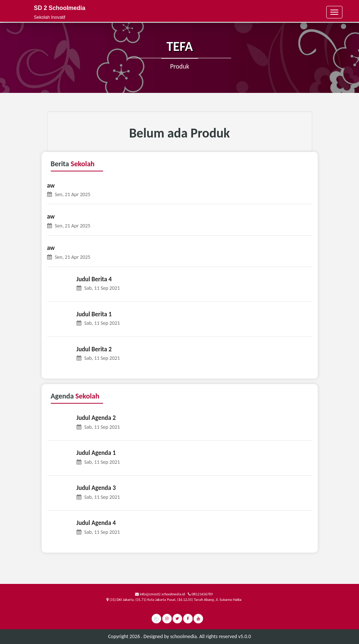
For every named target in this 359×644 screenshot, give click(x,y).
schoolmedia (183, 636)
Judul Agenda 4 (96, 523)
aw (51, 186)
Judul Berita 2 (94, 349)
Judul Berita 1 (94, 314)
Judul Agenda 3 (96, 488)
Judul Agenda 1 (96, 453)
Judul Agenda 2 (96, 418)
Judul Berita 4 (94, 279)
